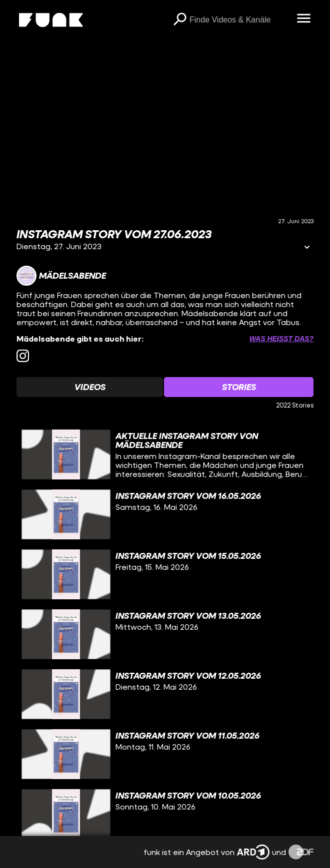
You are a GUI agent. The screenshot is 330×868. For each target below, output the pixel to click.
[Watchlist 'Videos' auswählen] (90, 387)
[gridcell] (165, 454)
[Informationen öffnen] (307, 248)
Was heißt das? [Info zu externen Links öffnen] (281, 339)
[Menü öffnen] (303, 19)
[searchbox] (239, 20)
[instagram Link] (23, 356)
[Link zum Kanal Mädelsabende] (61, 276)
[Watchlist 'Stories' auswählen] (239, 387)
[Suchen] (179, 20)
